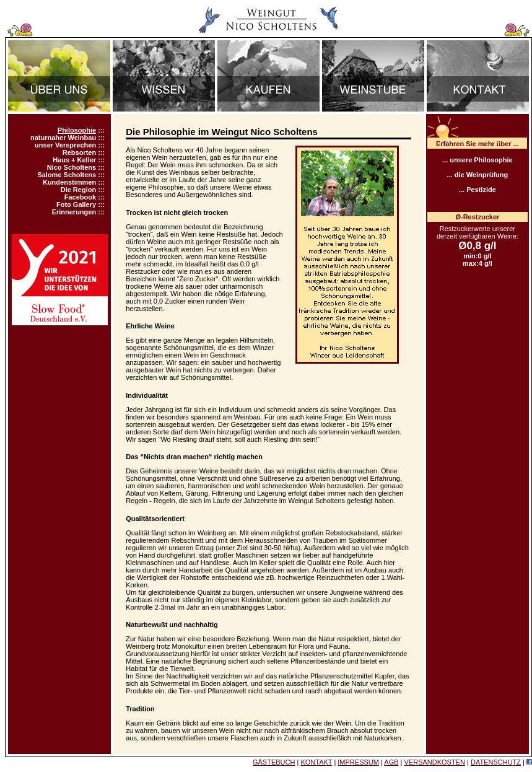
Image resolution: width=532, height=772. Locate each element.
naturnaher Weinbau (63, 138)
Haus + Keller (74, 160)
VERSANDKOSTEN (435, 762)
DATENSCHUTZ (496, 762)
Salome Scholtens (67, 175)
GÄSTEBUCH (274, 762)
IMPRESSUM (358, 762)
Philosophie (77, 130)
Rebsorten (79, 152)
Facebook (80, 197)
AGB (391, 762)
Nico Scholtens (72, 167)
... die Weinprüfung (477, 175)
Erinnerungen (74, 212)
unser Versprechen (65, 145)
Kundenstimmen (69, 182)
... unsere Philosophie (477, 160)
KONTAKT (316, 762)
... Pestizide (477, 190)
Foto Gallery (76, 204)
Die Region (78, 190)
